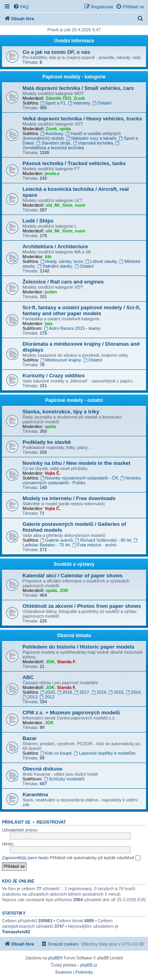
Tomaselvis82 (16, 932)
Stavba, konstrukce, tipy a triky (61, 412)
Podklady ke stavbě (47, 442)
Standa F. (66, 662)
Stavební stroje (53, 143)
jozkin (51, 292)
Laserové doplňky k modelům (105, 753)
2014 (133, 692)
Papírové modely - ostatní (74, 400)
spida (65, 129)
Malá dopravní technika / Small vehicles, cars (78, 88)
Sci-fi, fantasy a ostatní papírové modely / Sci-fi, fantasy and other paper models (81, 310)
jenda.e (52, 173)
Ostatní (102, 103)
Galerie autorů (57, 540)
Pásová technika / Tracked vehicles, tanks (74, 163)
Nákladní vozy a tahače (91, 138)
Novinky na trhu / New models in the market (76, 463)
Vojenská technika (93, 143)
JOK (64, 590)
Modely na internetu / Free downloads (69, 498)
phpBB (54, 958)
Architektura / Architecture (55, 246)
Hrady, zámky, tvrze (62, 261)
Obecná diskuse (42, 769)
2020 (48, 692)
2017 (82, 692)
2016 (99, 692)
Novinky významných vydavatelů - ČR (79, 478)
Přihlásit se (16, 822)
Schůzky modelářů (64, 779)
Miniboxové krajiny (61, 360)
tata (49, 323)
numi (80, 205)
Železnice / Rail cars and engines (63, 282)
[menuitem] (21, 7)
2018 (65, 692)
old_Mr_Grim (59, 205)
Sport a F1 (53, 103)
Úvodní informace (74, 41)
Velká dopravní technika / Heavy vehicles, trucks (82, 119)
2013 (30, 697)
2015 (116, 692)
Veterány (79, 103)
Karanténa (35, 794)
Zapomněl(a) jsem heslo (25, 858)
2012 (47, 697)
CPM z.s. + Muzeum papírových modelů (71, 713)
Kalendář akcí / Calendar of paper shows (73, 576)
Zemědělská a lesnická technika (71, 146)
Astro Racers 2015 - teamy (72, 328)
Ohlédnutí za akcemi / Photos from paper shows (82, 606)
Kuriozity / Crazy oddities (54, 376)
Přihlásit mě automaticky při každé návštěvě (95, 858)
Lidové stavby (101, 261)
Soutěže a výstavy (74, 564)
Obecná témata (74, 636)
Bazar (30, 738)
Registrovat (51, 822)
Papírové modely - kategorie (74, 77)
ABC (28, 677)
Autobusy (52, 133)
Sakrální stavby (55, 266)
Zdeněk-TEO (59, 98)
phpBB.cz (89, 965)
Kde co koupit (56, 753)
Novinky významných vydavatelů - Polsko (82, 480)
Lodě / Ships (38, 221)
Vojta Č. (52, 473)
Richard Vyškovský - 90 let (103, 540)
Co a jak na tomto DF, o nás (56, 52)
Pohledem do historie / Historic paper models (79, 647)
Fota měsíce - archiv (94, 545)
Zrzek (80, 98)
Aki (48, 257)
